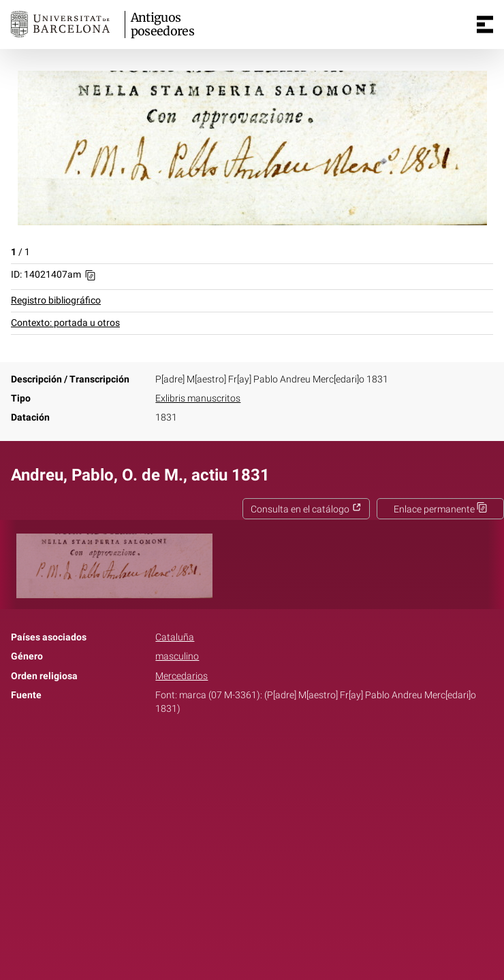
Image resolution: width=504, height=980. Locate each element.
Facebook (214, 751)
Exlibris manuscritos (198, 398)
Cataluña (175, 637)
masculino (177, 656)
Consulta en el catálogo (306, 509)
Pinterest (276, 751)
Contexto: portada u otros (65, 323)
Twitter (245, 751)
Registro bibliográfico (56, 300)
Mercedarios (182, 676)
